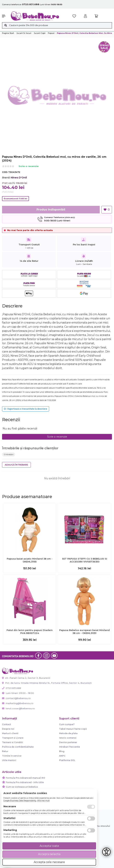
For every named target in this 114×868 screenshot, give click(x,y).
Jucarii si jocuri (24, 33)
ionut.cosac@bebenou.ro (18, 708)
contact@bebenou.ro (16, 698)
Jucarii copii (40, 33)
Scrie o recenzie (29, 166)
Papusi (51, 33)
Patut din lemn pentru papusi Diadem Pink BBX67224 (30, 632)
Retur (5, 751)
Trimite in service (12, 756)
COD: (5, 172)
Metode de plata (68, 733)
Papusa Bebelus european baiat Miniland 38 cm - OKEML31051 (84, 632)
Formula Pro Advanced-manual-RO (25, 778)
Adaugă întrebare (16, 465)
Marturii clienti (10, 733)
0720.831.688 (12, 688)
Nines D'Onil (19, 177)
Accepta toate (49, 846)
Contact (7, 724)
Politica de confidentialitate (18, 747)
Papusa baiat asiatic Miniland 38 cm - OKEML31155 (30, 560)
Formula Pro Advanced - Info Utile (25, 782)
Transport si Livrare (13, 738)
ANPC (62, 756)
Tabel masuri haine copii (73, 729)
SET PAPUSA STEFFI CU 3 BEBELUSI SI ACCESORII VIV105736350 (85, 560)
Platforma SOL (67, 760)
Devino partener (68, 742)
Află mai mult (43, 801)
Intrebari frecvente (69, 747)
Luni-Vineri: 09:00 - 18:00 (18, 693)
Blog (62, 751)
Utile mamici (9, 760)
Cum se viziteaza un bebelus (22, 787)
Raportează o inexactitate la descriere (26, 409)
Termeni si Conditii (13, 742)
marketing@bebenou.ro (18, 703)
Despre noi (8, 729)
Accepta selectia (49, 854)
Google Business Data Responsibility (20, 801)
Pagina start (8, 33)
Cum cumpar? (67, 724)
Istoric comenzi (68, 738)
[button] (5, 16)
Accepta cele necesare (49, 862)
